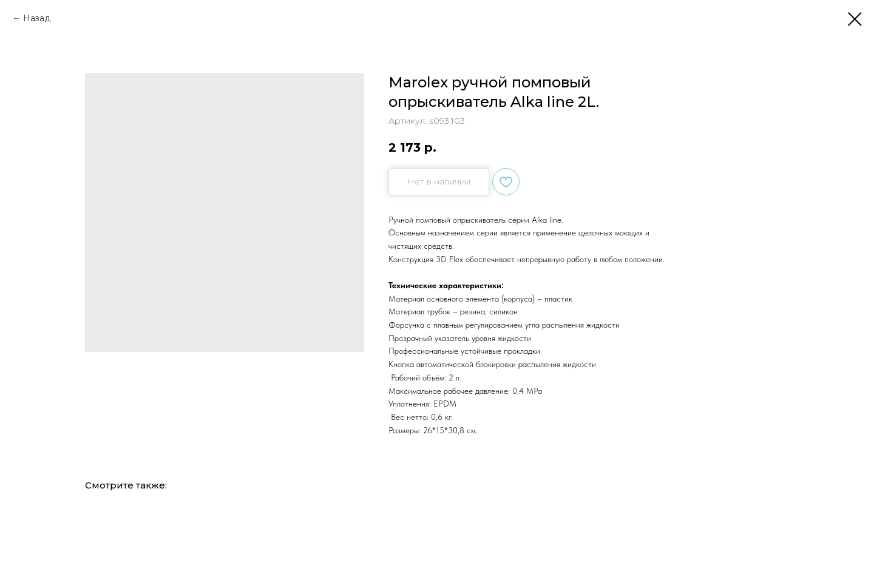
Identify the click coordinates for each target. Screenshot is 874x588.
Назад (37, 18)
